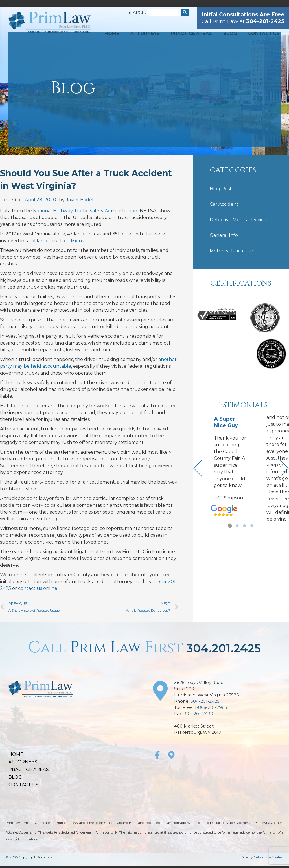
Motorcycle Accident (233, 251)
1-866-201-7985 (211, 707)
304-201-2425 (205, 701)
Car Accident (224, 204)
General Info (224, 235)
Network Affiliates (268, 857)
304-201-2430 (198, 714)
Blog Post (221, 189)
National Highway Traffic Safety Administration (85, 211)
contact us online (38, 588)
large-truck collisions (60, 241)
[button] (230, 526)
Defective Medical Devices (239, 220)
